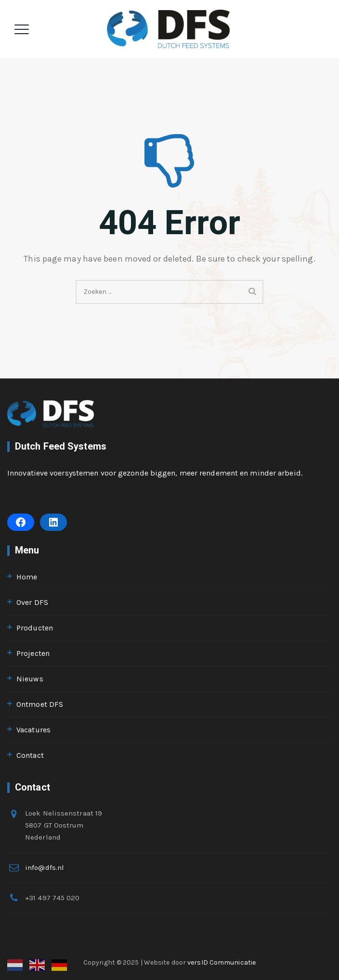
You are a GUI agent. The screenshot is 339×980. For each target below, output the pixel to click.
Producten (35, 628)
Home (27, 577)
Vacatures (33, 730)
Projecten (33, 653)
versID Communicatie (222, 962)
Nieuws (30, 679)
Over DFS (32, 602)
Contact (30, 755)
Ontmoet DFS (40, 704)
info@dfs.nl (45, 867)
